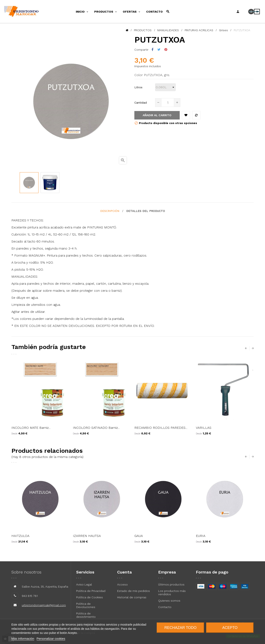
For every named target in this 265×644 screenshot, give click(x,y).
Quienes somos (169, 601)
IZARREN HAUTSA (87, 536)
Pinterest (166, 50)
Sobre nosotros (26, 572)
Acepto (230, 628)
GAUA (139, 536)
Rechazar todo (180, 628)
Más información (23, 639)
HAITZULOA (20, 536)
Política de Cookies (90, 597)
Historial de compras (132, 597)
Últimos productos (171, 584)
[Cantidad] (168, 103)
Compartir (152, 50)
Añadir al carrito (157, 115)
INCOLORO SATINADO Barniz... (96, 428)
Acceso (122, 584)
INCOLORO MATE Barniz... (31, 428)
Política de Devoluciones (86, 605)
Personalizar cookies (51, 639)
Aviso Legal (84, 584)
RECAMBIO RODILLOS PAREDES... (161, 428)
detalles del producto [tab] (146, 211)
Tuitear (159, 50)
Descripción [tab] (110, 211)
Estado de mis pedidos (134, 591)
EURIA (201, 536)
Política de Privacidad (91, 591)
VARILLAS (204, 428)
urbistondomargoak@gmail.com (44, 605)
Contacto (165, 607)
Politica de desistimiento (86, 615)
